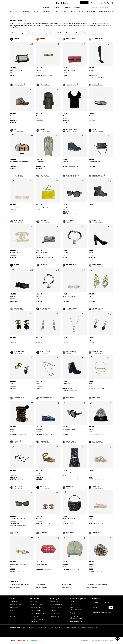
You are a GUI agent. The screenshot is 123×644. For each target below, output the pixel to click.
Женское (13, 16)
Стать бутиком (54, 614)
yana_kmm (70, 38)
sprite (94, 130)
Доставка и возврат (36, 611)
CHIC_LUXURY (44, 308)
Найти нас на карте (76, 621)
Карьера (13, 617)
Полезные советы (36, 617)
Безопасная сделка (36, 608)
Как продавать (54, 602)
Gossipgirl (17, 487)
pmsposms (18, 221)
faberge (17, 38)
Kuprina (95, 84)
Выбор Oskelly (15, 12)
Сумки (81, 12)
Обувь (64, 12)
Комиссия (53, 611)
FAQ (71, 605)
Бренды (36, 12)
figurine (43, 84)
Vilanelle (95, 532)
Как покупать (34, 602)
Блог (12, 611)
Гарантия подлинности (37, 605)
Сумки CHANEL (41, 585)
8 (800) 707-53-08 (75, 609)
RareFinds (43, 221)
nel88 (16, 532)
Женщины (47, 8)
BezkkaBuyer (70, 264)
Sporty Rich (95, 627)
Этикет (12, 614)
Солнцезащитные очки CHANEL (97, 585)
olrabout (69, 221)
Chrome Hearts (31, 627)
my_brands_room (72, 130)
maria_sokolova (71, 84)
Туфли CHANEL (66, 587)
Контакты (73, 602)
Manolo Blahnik (75, 627)
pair (15, 130)
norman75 (43, 441)
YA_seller (17, 264)
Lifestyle (77, 8)
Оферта (92, 641)
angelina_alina (97, 38)
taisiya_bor (44, 487)
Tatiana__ (43, 38)
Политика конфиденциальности (104, 641)
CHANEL (13, 68)
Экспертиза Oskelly (56, 605)
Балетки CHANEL (16, 587)
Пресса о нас (14, 608)
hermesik (17, 175)
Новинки (26, 12)
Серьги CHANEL (67, 585)
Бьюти (56, 12)
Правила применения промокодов (37, 620)
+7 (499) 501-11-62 (75, 614)
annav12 (43, 130)
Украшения (91, 12)
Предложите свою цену (37, 614)
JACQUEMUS (54, 627)
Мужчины (57, 8)
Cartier (60, 627)
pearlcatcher (70, 352)
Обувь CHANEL (92, 587)
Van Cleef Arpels (40, 627)
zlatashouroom (45, 397)
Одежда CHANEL (41, 587)
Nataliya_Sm (96, 221)
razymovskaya (97, 264)
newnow (69, 397)
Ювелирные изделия (106, 12)
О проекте (13, 602)
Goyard (47, 627)
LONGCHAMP (66, 627)
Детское (67, 8)
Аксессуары (46, 12)
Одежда (73, 12)
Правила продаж (84, 641)
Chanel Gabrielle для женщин (20, 585)
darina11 (95, 487)
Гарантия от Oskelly (16, 605)
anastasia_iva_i (19, 308)
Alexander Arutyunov (85, 627)
